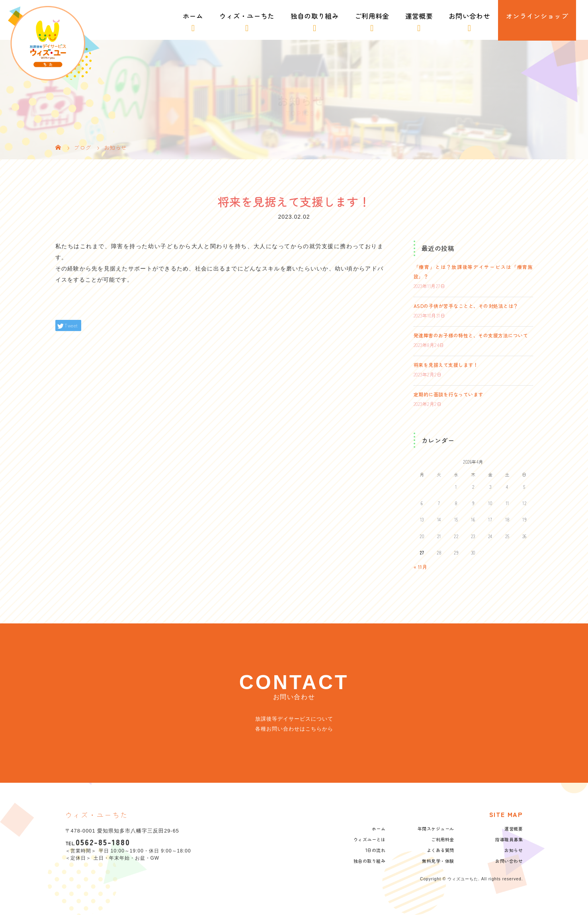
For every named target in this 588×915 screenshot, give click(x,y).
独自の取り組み (315, 16)
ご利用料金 (372, 16)
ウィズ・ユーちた (247, 16)
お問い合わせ (469, 16)
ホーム (193, 16)
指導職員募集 (509, 839)
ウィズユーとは (370, 839)
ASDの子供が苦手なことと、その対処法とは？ (466, 306)
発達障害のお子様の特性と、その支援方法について (471, 335)
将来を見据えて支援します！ (446, 365)
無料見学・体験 (438, 861)
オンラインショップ (537, 16)
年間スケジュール (436, 829)
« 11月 (421, 567)
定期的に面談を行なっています (448, 394)
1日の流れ (376, 850)
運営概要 (419, 16)
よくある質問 (441, 850)
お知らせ (514, 850)
